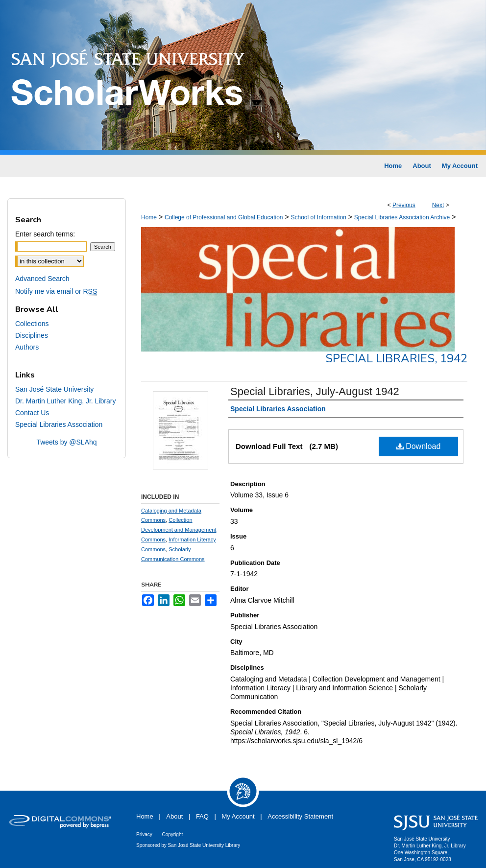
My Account (238, 816)
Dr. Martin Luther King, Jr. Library (65, 401)
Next (438, 205)
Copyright (172, 834)
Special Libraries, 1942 (396, 358)
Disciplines (32, 335)
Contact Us (32, 413)
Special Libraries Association (59, 424)
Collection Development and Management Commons (179, 530)
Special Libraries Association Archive (402, 217)
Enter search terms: (45, 234)
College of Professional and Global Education (224, 217)
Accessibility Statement (300, 816)
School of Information (318, 217)
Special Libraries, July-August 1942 (315, 391)
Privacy (144, 834)
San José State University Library (204, 845)
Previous (404, 205)
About (174, 816)
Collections (32, 324)
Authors (27, 347)
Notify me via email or (56, 291)
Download (419, 446)
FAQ (202, 816)
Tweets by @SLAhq (66, 442)
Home (149, 217)
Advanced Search (42, 279)
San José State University (54, 389)
